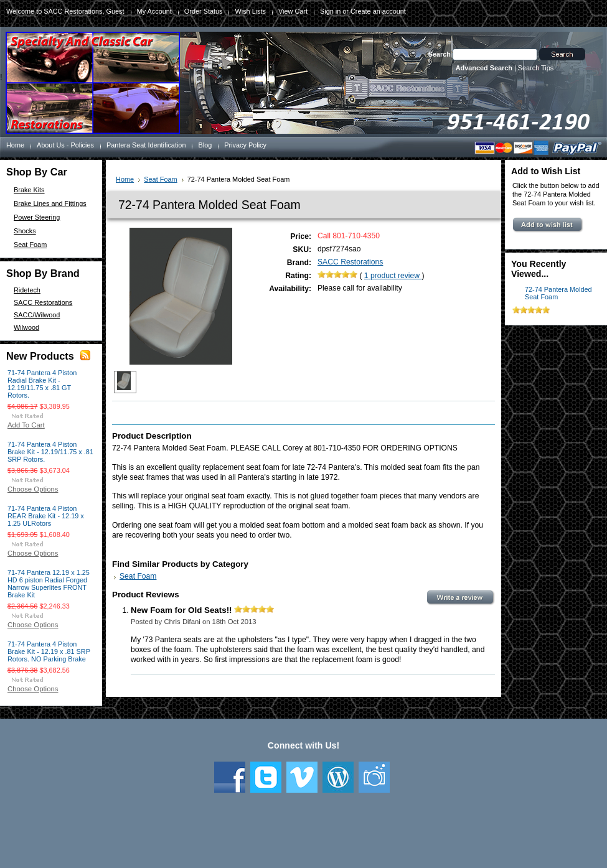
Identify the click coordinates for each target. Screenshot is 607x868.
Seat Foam (30, 245)
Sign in (330, 11)
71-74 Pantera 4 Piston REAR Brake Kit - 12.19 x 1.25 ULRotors (46, 516)
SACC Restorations (43, 302)
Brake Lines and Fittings (50, 203)
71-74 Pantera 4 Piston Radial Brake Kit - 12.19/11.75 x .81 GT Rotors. (42, 384)
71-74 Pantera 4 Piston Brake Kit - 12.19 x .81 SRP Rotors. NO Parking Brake (49, 651)
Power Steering (37, 217)
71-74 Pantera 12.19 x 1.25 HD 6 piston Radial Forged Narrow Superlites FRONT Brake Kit (49, 584)
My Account (154, 11)
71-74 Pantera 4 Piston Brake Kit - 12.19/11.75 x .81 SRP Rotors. (50, 452)
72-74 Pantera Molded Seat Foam (558, 293)
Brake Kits (29, 190)
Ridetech (27, 290)
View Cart (293, 11)
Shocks (25, 231)
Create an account (378, 11)
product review (393, 276)
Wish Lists (250, 11)
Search (440, 54)
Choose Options (33, 489)
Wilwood (26, 327)
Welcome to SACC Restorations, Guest (65, 11)
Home (125, 179)
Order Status (204, 11)
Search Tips (536, 68)
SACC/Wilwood (37, 315)
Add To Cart (26, 425)
